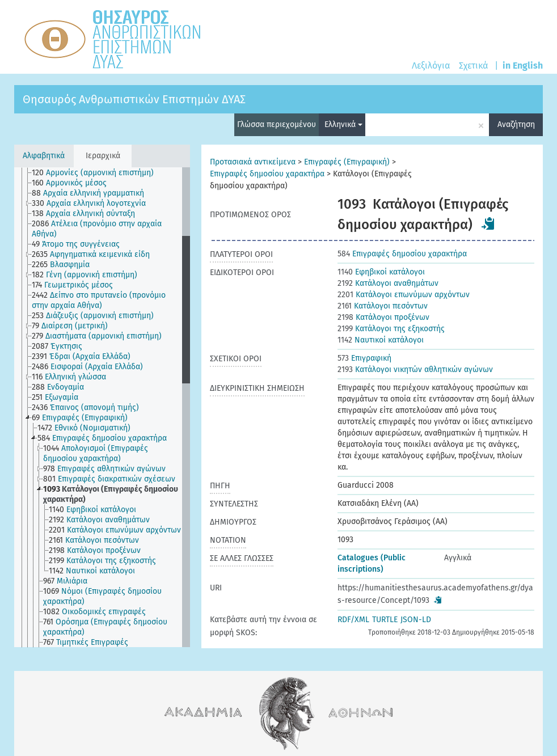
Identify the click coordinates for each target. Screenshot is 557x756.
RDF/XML (353, 620)
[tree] (102, 407)
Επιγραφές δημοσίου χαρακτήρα (267, 174)
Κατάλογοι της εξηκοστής (391, 329)
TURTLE (385, 620)
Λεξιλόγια (431, 66)
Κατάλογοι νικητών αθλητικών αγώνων (415, 369)
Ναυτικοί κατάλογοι (381, 340)
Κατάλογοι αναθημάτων (388, 283)
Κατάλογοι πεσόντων (383, 306)
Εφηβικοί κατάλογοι (381, 272)
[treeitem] (98, 173)
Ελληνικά (343, 124)
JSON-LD (416, 620)
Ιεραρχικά (103, 156)
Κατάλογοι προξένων (383, 317)
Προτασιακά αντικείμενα (253, 162)
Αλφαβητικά (44, 156)
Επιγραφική (364, 358)
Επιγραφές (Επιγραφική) (347, 162)
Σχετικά (473, 66)
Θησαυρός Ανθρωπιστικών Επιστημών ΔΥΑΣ (134, 99)
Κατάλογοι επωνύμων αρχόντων (404, 295)
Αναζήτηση (516, 124)
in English (523, 66)
